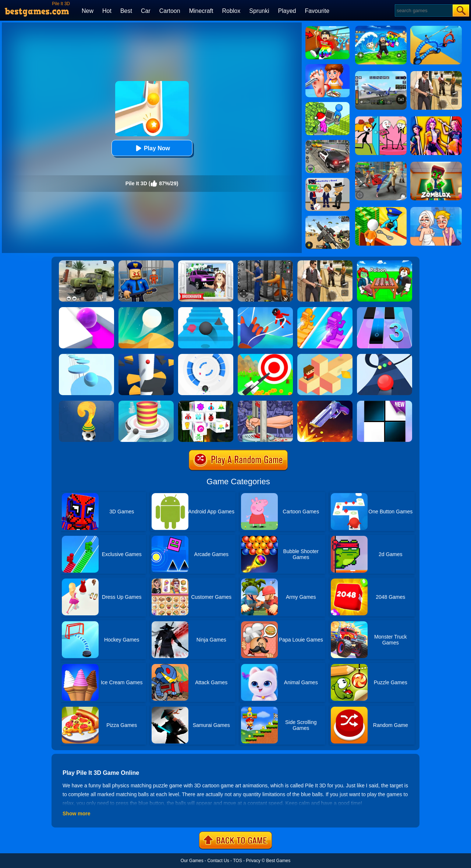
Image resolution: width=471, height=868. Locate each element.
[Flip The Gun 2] (325, 403)
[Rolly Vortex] (206, 356)
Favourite (317, 11)
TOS (237, 861)
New (88, 11)
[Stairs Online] (206, 310)
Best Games (278, 861)
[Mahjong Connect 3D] (206, 403)
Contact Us (218, 861)
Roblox (231, 11)
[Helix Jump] (146, 356)
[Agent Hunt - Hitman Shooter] (325, 263)
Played (287, 11)
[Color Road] (385, 356)
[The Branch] (325, 356)
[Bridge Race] (325, 310)
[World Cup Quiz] (86, 403)
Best (126, 11)
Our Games (192, 861)
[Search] (423, 10)
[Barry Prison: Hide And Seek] (146, 263)
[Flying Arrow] (265, 356)
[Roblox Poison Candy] (385, 263)
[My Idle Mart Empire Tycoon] (327, 105)
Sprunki (259, 11)
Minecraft (201, 11)
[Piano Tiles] (385, 403)
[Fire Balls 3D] (146, 403)
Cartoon (170, 11)
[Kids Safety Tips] (327, 67)
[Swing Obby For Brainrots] (327, 29)
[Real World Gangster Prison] (265, 263)
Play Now (152, 148)
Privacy (253, 861)
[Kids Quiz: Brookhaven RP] (206, 263)
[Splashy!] (86, 356)
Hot (107, 11)
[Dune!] (146, 310)
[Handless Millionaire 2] (265, 403)
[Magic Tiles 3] (385, 310)
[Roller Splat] (86, 310)
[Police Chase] (327, 143)
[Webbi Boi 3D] (265, 310)
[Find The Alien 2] (327, 180)
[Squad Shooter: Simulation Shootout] (327, 218)
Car (146, 11)
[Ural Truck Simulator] (86, 263)
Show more (76, 813)
